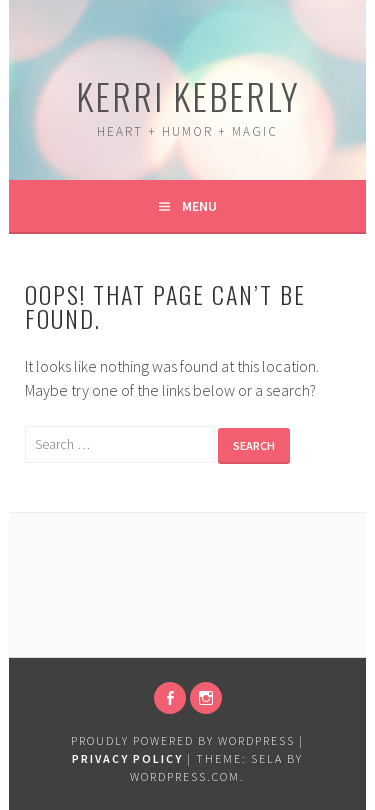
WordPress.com (185, 776)
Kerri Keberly (188, 95)
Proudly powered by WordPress (183, 740)
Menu (199, 206)
